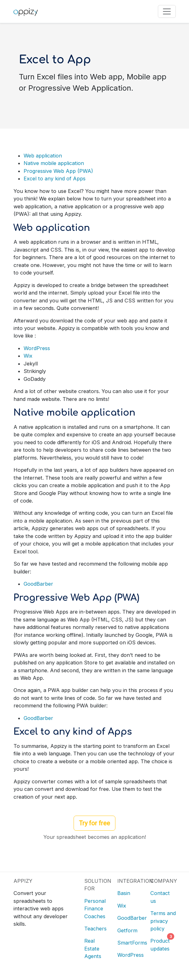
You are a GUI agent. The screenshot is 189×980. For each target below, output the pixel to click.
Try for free (94, 823)
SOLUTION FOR (97, 885)
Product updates (161, 944)
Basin (124, 893)
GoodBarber (38, 584)
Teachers (95, 929)
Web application (43, 156)
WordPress (37, 348)
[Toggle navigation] (167, 11)
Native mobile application (54, 163)
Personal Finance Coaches (95, 909)
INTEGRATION (130, 881)
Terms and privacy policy (163, 921)
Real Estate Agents (93, 948)
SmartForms (132, 943)
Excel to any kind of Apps (55, 178)
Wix (28, 356)
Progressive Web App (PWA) (58, 171)
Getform (127, 930)
